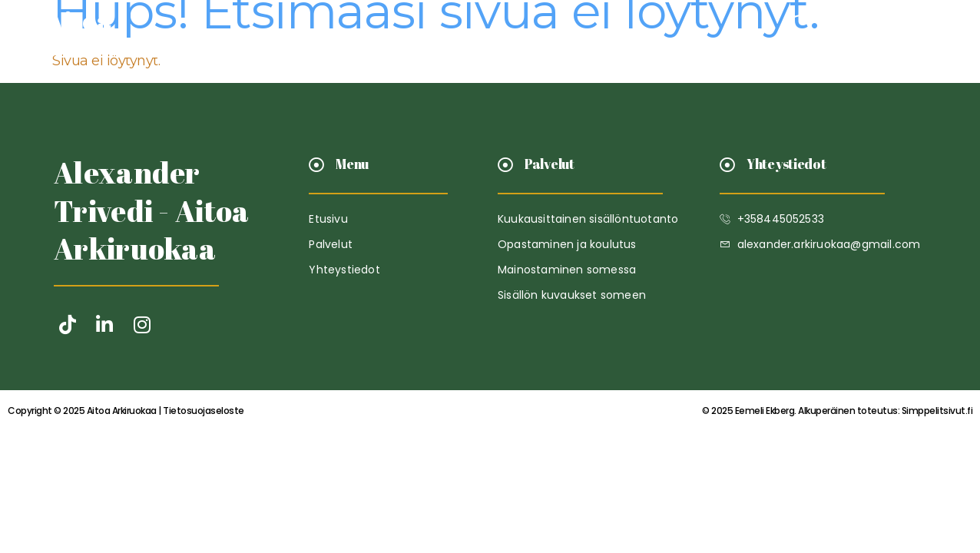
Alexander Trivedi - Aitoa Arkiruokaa (152, 210)
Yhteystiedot (575, 35)
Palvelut (470, 35)
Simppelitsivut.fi (837, 411)
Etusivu (386, 35)
